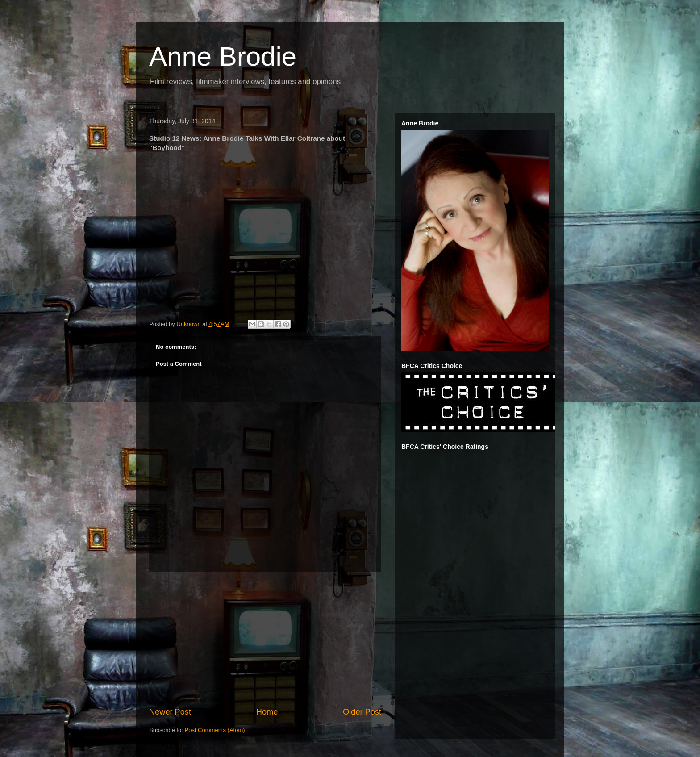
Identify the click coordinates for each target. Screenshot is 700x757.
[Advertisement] (265, 639)
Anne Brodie (223, 56)
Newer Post (170, 712)
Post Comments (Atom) (215, 730)
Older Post (362, 712)
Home (267, 712)
